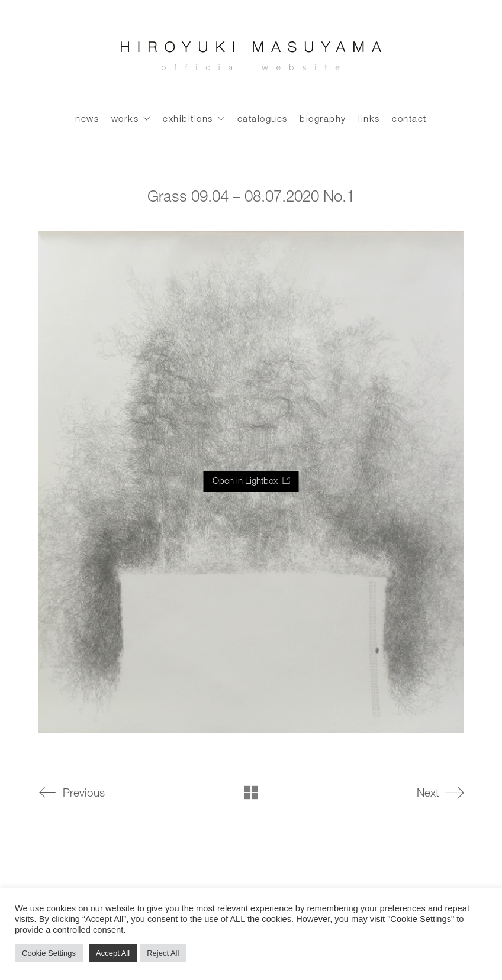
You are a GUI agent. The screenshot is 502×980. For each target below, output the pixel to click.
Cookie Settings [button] (49, 953)
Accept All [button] (113, 953)
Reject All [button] (163, 953)
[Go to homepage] (251, 59)
